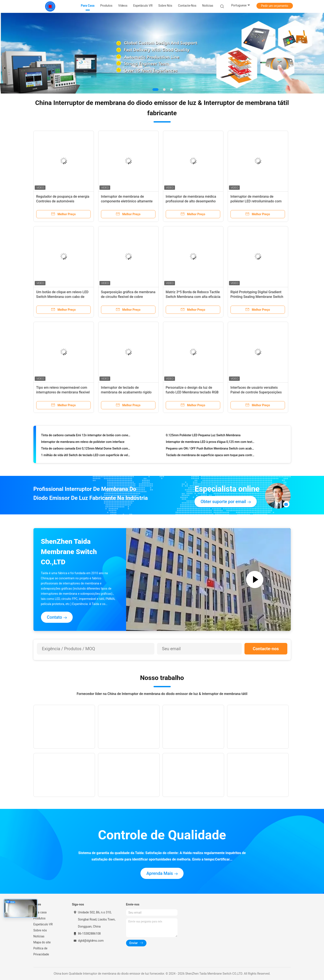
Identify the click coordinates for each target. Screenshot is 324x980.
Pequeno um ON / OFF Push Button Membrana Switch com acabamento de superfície (211, 450)
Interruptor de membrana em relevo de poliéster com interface (83, 443)
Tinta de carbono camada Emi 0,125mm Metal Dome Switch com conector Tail (86, 450)
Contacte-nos (266, 649)
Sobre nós (40, 930)
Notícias (39, 936)
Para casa (40, 912)
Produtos (40, 918)
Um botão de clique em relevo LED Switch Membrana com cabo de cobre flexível (62, 297)
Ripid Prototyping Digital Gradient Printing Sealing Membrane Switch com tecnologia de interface (257, 297)
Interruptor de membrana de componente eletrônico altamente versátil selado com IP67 (127, 201)
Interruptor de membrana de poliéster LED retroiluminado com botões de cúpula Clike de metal (256, 201)
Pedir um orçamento (275, 6)
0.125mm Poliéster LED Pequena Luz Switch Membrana (203, 436)
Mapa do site (42, 942)
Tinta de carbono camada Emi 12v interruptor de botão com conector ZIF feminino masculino (86, 436)
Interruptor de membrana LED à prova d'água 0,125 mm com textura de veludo (211, 443)
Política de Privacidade (41, 951)
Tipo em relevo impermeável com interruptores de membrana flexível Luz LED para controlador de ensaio (63, 392)
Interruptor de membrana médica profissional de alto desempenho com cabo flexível (191, 201)
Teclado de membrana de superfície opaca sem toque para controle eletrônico (211, 456)
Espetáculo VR (43, 924)
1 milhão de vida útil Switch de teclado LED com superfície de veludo (86, 456)
